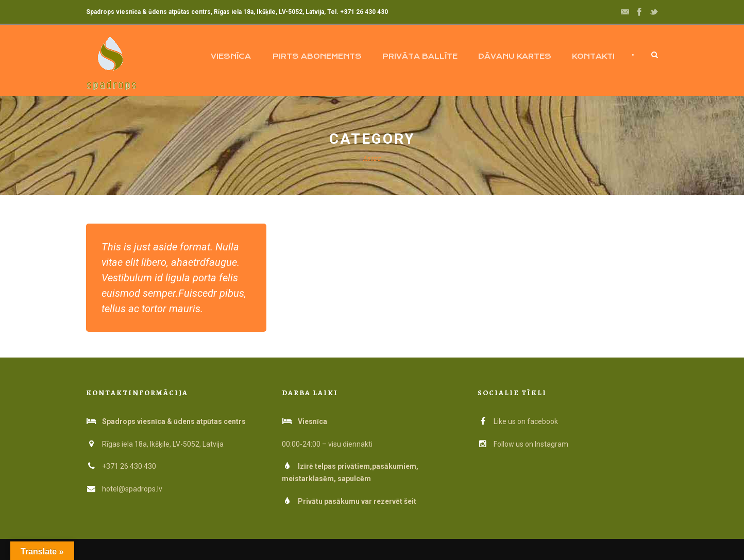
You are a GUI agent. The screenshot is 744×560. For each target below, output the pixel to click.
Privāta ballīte (420, 56)
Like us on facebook (518, 421)
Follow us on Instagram (523, 444)
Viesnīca (231, 56)
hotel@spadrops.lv (132, 489)
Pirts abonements (317, 56)
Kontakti (593, 56)
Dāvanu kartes (515, 56)
